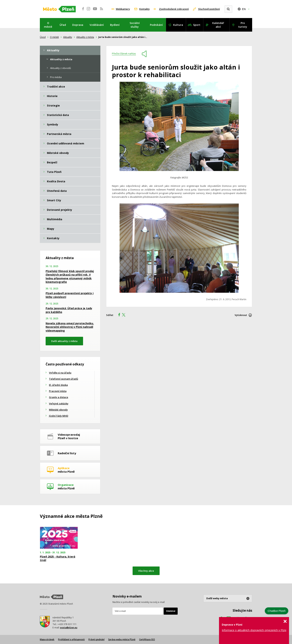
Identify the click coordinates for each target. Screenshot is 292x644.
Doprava (78, 25)
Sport (197, 25)
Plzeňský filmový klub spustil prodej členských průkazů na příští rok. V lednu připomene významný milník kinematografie (70, 277)
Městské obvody (58, 410)
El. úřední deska (58, 385)
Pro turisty (243, 25)
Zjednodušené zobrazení (174, 9)
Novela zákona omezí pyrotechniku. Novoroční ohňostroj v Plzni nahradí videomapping (70, 327)
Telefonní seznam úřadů (64, 379)
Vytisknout (241, 315)
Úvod (43, 37)
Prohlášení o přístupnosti (71, 639)
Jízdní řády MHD (59, 416)
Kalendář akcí (218, 25)
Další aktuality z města (64, 341)
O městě (48, 25)
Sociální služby (135, 25)
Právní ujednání (96, 639)
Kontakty (145, 9)
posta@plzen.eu (69, 628)
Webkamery (123, 9)
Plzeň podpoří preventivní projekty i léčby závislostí (70, 295)
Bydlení (115, 25)
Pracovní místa (58, 391)
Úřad (63, 25)
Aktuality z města (85, 37)
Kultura (178, 25)
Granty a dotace (59, 397)
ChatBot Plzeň (277, 611)
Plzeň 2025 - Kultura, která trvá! (58, 558)
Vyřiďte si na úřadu (60, 373)
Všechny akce (146, 571)
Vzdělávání (97, 25)
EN (244, 9)
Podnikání (156, 25)
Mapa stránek (47, 639)
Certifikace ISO (147, 639)
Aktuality (68, 37)
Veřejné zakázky (59, 403)
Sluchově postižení (209, 9)
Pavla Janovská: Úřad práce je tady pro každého (69, 310)
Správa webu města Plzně (122, 639)
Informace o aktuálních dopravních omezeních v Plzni (254, 630)
